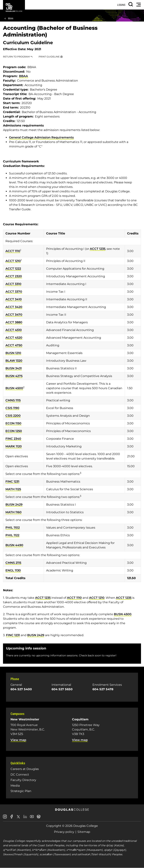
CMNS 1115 (13, 400)
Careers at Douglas (25, 769)
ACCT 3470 (14, 315)
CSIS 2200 (13, 416)
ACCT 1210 (13, 261)
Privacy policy (64, 832)
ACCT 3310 (13, 284)
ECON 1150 (13, 423)
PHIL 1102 (13, 528)
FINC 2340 (13, 439)
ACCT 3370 (14, 292)
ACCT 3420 (14, 307)
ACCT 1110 (13, 251)
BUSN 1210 (13, 353)
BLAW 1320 (14, 361)
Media (15, 786)
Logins (121, 5)
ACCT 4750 (14, 345)
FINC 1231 (12, 482)
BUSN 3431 (14, 368)
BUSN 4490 (14, 545)
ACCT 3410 (14, 299)
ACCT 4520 (14, 338)
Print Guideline (49, 57)
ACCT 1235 (98, 249)
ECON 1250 (14, 431)
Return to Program (16, 57)
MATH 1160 (13, 512)
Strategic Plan (21, 791)
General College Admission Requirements (41, 137)
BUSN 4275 (14, 376)
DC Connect (20, 775)
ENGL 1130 (13, 570)
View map (18, 740)
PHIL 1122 (12, 535)
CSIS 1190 (12, 408)
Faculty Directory (23, 780)
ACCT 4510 (14, 330)
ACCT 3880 (14, 322)
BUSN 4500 (14, 388)
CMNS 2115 (13, 563)
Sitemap (84, 832)
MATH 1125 (13, 489)
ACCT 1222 (13, 269)
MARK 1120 (14, 446)
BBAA (11, 19)
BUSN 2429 (14, 505)
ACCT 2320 (14, 276)
